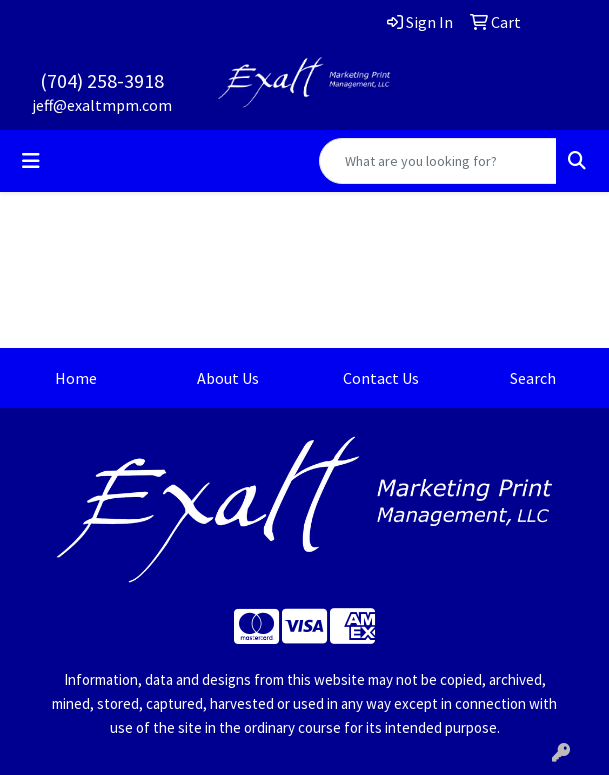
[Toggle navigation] (31, 161)
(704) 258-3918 (102, 80)
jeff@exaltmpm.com (102, 105)
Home (76, 378)
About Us (228, 378)
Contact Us (381, 378)
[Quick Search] (438, 161)
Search (533, 378)
